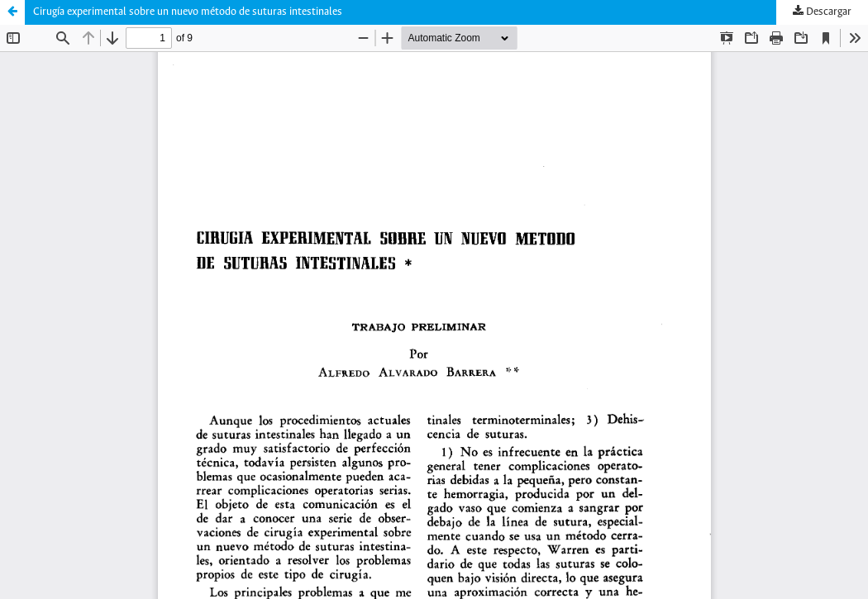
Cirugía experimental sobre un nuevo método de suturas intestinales (188, 12)
